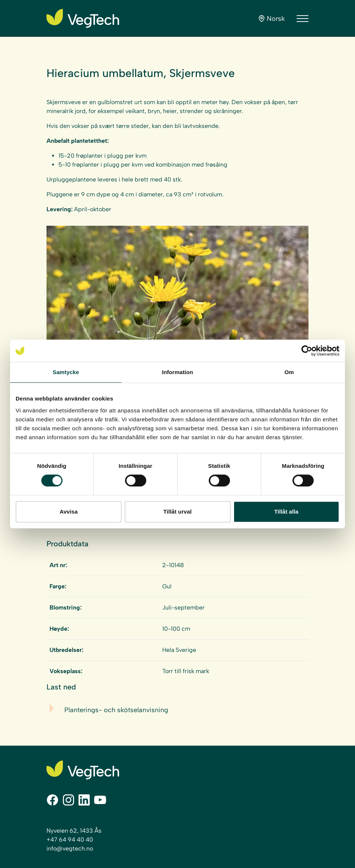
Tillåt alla (286, 512)
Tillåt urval (177, 512)
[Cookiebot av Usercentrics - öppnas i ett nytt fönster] (307, 351)
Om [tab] (289, 372)
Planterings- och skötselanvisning (116, 710)
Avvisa (68, 512)
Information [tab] (177, 372)
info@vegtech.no (70, 848)
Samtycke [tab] (66, 372)
